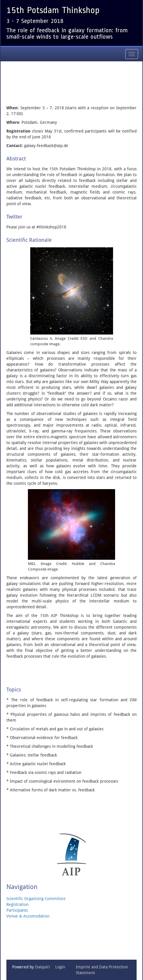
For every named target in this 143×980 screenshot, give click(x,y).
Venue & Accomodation (28, 916)
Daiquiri (43, 967)
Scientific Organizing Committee (36, 899)
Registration (17, 904)
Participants (17, 910)
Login (60, 967)
